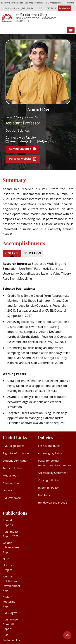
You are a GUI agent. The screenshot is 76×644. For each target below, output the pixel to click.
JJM (23, 8)
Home (9, 117)
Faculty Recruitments (12, 3)
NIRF (6, 559)
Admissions (64, 8)
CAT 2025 (51, 8)
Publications (15, 513)
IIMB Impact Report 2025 (11, 534)
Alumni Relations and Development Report (12, 583)
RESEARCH (12, 253)
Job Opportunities (34, 3)
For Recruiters (12, 8)
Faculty (20, 117)
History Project (7, 568)
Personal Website (23, 159)
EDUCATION (32, 253)
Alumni (70, 3)
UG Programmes (54, 3)
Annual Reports (8, 523)
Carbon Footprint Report (9, 602)
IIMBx (30, 8)
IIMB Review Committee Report (11, 624)
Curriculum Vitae (23, 149)
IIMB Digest (10, 613)
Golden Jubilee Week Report (11, 547)
